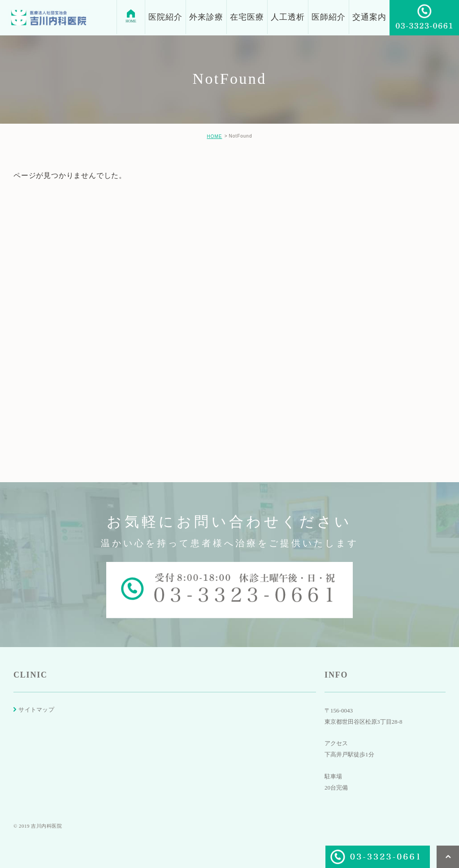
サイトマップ (36, 710)
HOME (214, 136)
